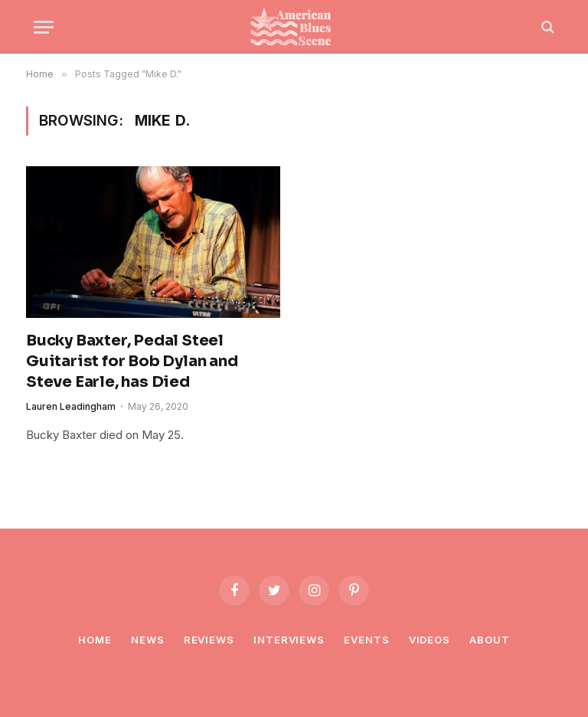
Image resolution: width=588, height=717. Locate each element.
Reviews (209, 640)
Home (95, 640)
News (148, 640)
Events (366, 640)
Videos (430, 640)
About (490, 640)
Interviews (289, 640)
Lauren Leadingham (71, 406)
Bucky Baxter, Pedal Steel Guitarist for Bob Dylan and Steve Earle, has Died (132, 361)
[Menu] (44, 27)
